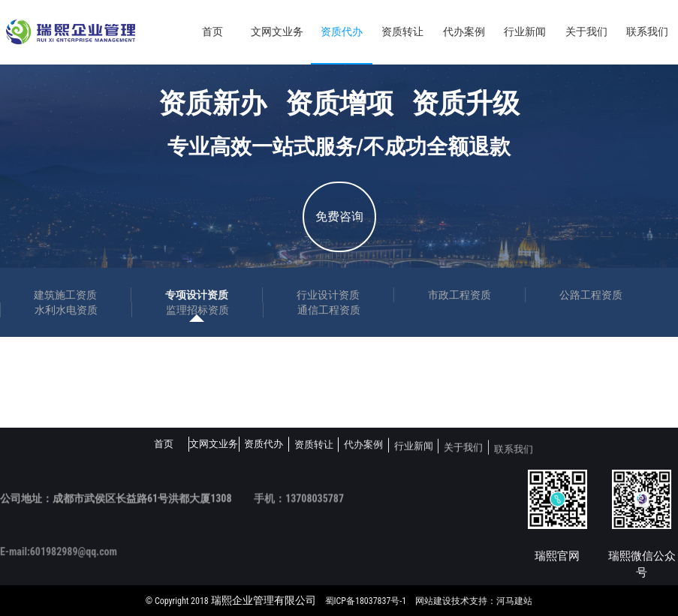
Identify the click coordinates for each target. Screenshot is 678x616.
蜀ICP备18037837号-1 (366, 601)
